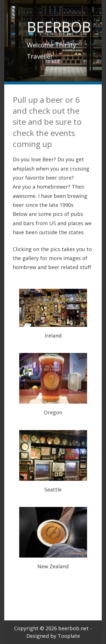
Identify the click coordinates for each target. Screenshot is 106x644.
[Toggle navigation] (93, 9)
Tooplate (69, 636)
